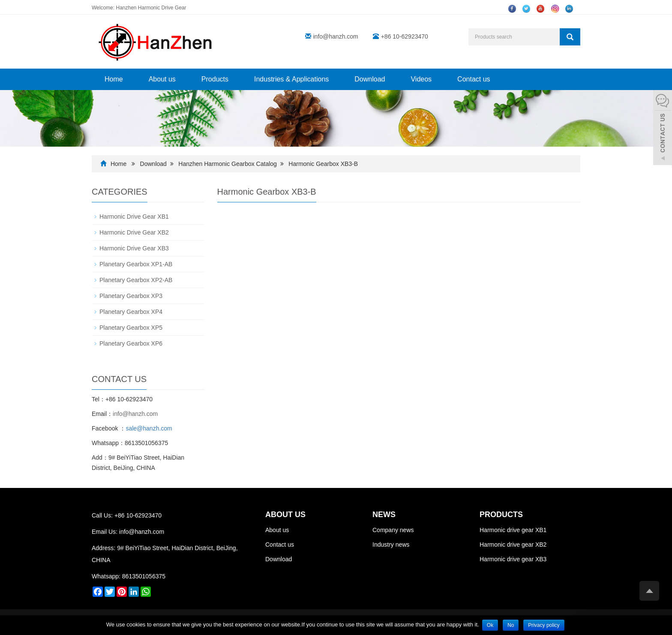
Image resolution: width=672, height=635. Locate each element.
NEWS (384, 515)
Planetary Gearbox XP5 (131, 328)
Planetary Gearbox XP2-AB (136, 280)
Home (114, 79)
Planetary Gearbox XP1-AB (136, 264)
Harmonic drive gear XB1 (513, 530)
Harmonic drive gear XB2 (513, 545)
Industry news (391, 545)
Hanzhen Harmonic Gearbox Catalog (228, 164)
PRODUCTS (501, 515)
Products (215, 79)
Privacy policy (544, 625)
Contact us (474, 79)
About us (162, 79)
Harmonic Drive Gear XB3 (134, 248)
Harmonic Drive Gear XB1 (134, 217)
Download (370, 79)
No (511, 625)
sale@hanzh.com (149, 428)
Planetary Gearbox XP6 (131, 343)
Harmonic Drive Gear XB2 (134, 232)
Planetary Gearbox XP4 (131, 312)
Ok (490, 625)
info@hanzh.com (336, 36)
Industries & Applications (291, 79)
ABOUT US (285, 515)
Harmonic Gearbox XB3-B (323, 164)
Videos (421, 79)
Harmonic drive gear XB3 (513, 559)
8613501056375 (144, 576)
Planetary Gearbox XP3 (131, 296)
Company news (393, 530)
